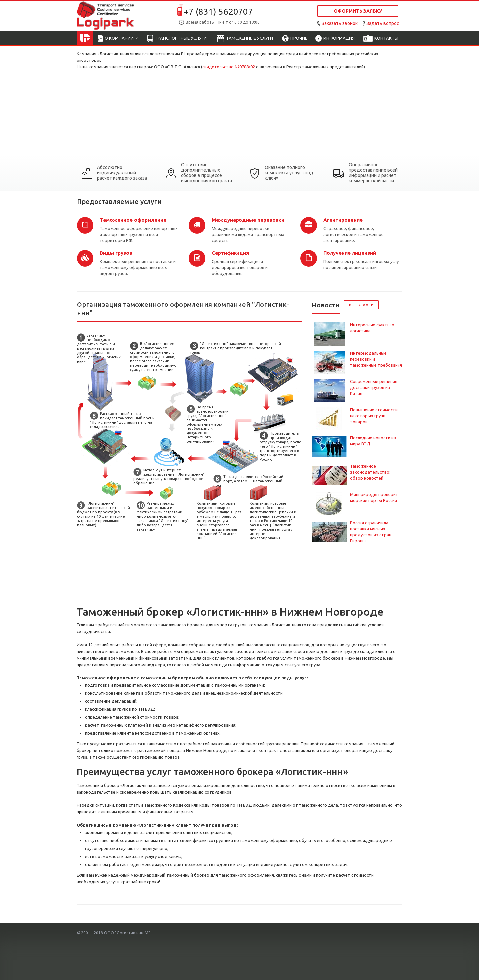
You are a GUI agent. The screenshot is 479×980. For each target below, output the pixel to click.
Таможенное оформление (133, 220)
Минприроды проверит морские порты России (374, 497)
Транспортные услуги (177, 38)
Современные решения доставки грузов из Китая (374, 387)
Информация (335, 38)
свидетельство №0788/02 (229, 67)
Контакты (381, 38)
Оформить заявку (358, 11)
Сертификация (230, 253)
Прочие (295, 38)
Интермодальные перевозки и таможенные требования (376, 359)
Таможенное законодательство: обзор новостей (370, 472)
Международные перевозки (248, 220)
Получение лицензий (350, 253)
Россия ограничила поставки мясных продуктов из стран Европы (371, 532)
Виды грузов (116, 253)
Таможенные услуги (245, 38)
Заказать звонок (340, 23)
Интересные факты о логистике (372, 328)
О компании (118, 38)
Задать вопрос (383, 23)
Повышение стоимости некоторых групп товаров (374, 416)
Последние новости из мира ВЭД (373, 441)
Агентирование (343, 220)
